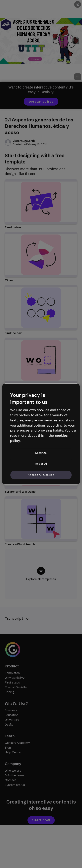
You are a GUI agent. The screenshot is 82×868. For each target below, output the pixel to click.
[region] (41, 434)
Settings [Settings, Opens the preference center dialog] (41, 453)
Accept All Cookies (41, 475)
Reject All (41, 464)
